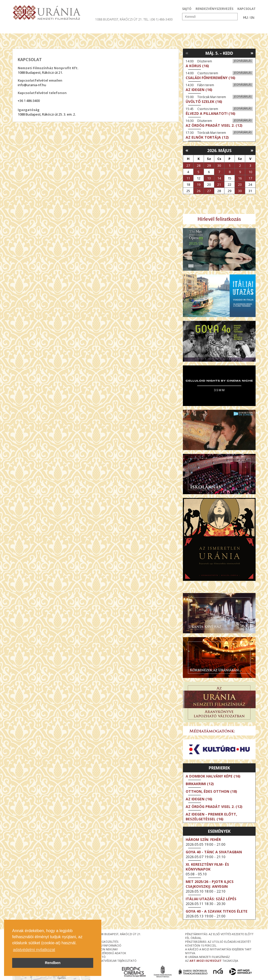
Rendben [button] (53, 963)
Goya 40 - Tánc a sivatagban (214, 852)
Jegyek (221, 29)
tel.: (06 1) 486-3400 (158, 19)
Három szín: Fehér (203, 839)
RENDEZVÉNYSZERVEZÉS (214, 9)
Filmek (24, 29)
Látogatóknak (143, 29)
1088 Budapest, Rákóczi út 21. (119, 19)
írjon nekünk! (108, 949)
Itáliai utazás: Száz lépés (211, 899)
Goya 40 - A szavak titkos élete (217, 911)
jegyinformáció (109, 945)
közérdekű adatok (112, 953)
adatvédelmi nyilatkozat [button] (34, 950)
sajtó (102, 957)
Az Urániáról (101, 29)
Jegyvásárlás (243, 61)
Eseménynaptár (187, 29)
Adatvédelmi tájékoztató (117, 961)
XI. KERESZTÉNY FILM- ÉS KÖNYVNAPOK (207, 867)
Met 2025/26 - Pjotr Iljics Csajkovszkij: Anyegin (210, 884)
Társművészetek (59, 29)
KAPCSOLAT (246, 9)
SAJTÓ (187, 9)
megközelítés (108, 942)
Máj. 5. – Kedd (219, 53)
